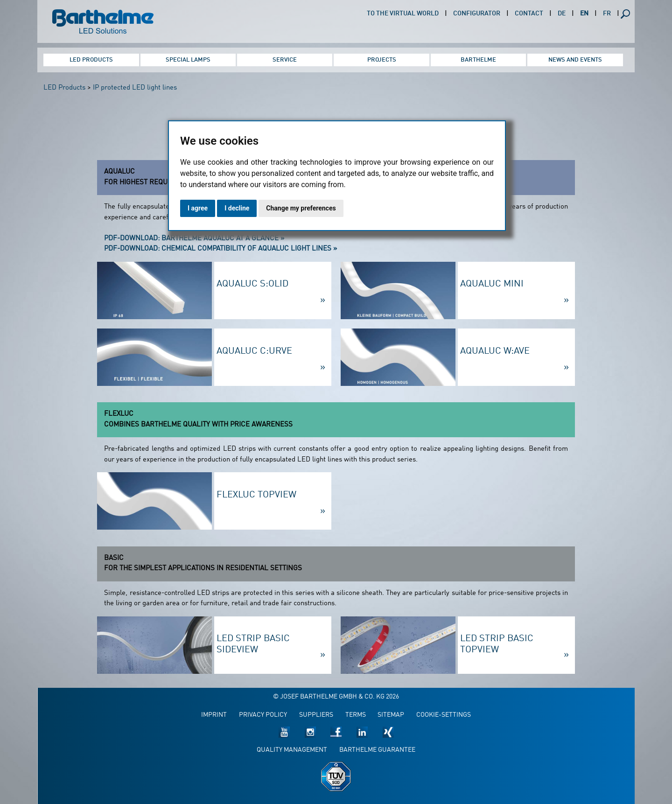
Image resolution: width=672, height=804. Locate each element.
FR (607, 14)
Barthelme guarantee (377, 750)
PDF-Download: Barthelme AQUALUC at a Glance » (194, 239)
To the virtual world (403, 14)
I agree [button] (198, 208)
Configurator (477, 14)
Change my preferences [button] (301, 208)
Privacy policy (263, 715)
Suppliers (316, 715)
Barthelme (478, 60)
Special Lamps (188, 60)
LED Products (91, 60)
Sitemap (391, 715)
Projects (382, 60)
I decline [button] (237, 208)
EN (584, 14)
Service (285, 60)
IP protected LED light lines (135, 88)
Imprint (214, 715)
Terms (356, 715)
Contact (529, 14)
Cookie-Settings (444, 715)
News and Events (575, 60)
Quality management (292, 750)
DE (562, 14)
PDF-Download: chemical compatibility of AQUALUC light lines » (220, 249)
